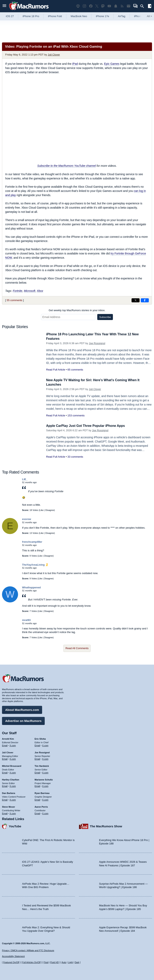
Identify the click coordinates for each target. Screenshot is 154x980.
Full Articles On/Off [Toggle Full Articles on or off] (31, 962)
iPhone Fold (55, 16)
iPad (75, 64)
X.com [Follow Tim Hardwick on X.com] (45, 772)
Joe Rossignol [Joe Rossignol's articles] (42, 752)
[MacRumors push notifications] (116, 6)
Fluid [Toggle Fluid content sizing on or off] (46, 962)
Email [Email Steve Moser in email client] (5, 813)
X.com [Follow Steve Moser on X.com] (13, 813)
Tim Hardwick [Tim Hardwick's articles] (42, 765)
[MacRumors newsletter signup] (129, 6)
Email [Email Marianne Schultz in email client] (37, 786)
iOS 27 (10, 16)
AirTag (122, 16)
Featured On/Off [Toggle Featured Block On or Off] (11, 962)
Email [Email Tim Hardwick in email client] (37, 772)
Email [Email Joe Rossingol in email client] (37, 759)
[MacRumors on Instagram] (84, 6)
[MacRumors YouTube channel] (109, 6)
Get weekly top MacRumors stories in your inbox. (77, 310)
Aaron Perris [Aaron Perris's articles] (41, 806)
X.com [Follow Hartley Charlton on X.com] (13, 786)
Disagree (50, 510)
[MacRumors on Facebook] (91, 6)
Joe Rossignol (97, 343)
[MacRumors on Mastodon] (103, 6)
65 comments (75, 370)
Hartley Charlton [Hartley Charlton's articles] (11, 779)
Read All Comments (77, 648)
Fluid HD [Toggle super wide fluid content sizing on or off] (54, 962)
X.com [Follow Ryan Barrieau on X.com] (45, 799)
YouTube (15, 826)
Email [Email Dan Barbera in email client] (5, 799)
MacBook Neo (79, 16)
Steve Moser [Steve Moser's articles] (9, 806)
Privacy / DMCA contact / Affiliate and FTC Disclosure (28, 950)
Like (42, 510)
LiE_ (25, 479)
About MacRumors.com (22, 709)
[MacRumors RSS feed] (122, 6)
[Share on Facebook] (145, 300)
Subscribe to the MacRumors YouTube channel (67, 166)
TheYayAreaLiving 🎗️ (35, 565)
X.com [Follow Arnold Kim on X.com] (13, 745)
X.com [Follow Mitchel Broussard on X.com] (13, 772)
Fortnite (18, 291)
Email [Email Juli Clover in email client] (5, 759)
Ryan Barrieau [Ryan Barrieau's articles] (42, 793)
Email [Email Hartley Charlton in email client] (5, 786)
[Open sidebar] (150, 7)
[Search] (143, 6)
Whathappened (31, 587)
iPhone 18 (140, 16)
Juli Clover (54, 55)
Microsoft (30, 291)
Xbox (40, 291)
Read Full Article (56, 370)
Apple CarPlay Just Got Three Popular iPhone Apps (88, 426)
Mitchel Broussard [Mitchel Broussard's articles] (12, 765)
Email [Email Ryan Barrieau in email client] (37, 799)
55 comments (14, 300)
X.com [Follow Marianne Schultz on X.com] (45, 786)
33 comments (75, 457)
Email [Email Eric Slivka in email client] (37, 745)
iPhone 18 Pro (31, 16)
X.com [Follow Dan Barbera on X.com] (13, 799)
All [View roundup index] (149, 16)
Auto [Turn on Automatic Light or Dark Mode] (64, 962)
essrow (27, 519)
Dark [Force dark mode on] (77, 962)
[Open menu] (4, 6)
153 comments (76, 415)
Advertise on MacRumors (23, 720)
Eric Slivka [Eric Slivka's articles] (40, 738)
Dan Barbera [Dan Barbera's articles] (9, 793)
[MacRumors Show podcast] (78, 6)
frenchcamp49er (32, 542)
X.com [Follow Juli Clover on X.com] (13, 759)
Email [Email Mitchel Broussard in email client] (5, 772)
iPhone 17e (102, 16)
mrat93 (26, 620)
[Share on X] (136, 300)
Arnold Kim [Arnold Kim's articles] (8, 738)
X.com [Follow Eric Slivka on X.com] (45, 745)
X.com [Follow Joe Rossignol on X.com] (45, 759)
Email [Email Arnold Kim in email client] (5, 745)
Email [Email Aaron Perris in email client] (37, 813)
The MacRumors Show (106, 826)
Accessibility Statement (13, 956)
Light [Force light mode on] (70, 962)
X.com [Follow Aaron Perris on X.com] (45, 813)
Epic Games (112, 64)
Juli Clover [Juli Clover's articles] (8, 752)
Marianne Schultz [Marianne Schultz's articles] (44, 779)
